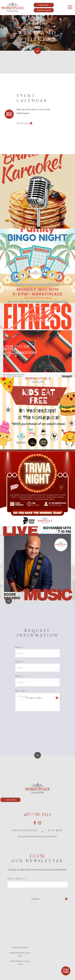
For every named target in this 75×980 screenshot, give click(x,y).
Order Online (66, 971)
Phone (20, 676)
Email (20, 661)
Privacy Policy (25, 830)
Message (21, 691)
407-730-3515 (38, 814)
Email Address (17, 878)
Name (20, 647)
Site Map (55, 830)
